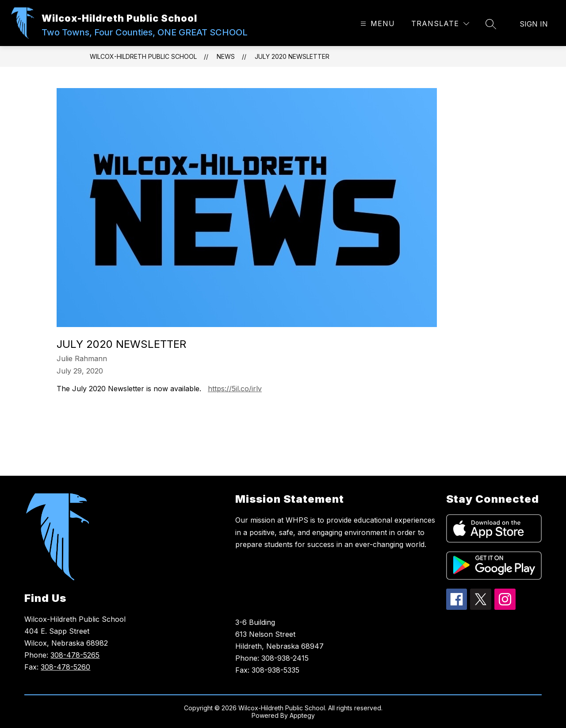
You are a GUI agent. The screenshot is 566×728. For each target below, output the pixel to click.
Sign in (534, 24)
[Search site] (491, 24)
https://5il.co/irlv (235, 389)
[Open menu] (377, 24)
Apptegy (302, 715)
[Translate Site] (440, 24)
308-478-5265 (75, 655)
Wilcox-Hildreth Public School (143, 56)
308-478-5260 (65, 667)
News (226, 56)
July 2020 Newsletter (292, 56)
